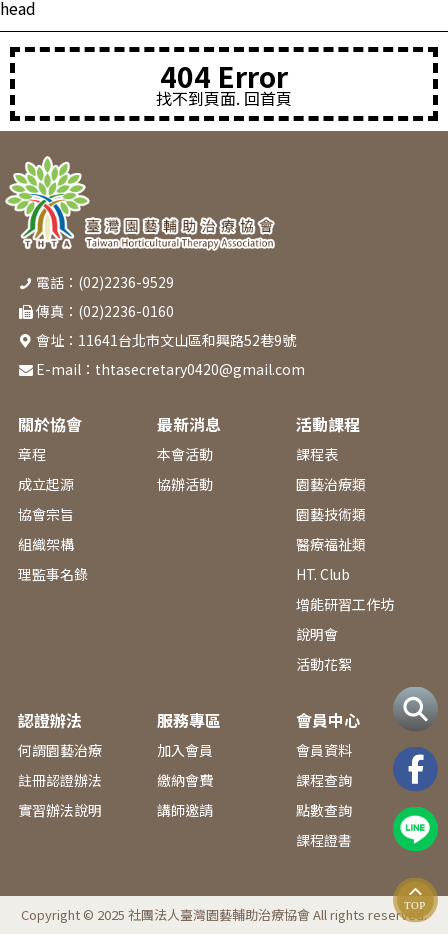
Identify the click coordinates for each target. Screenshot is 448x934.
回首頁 (268, 98)
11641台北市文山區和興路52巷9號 (187, 340)
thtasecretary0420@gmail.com (200, 369)
